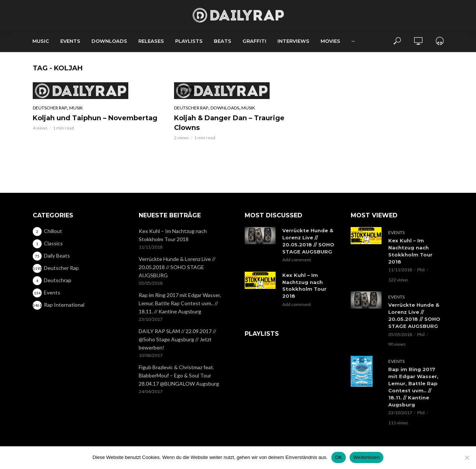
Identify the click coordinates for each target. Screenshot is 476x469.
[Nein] (467, 457)
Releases (151, 41)
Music (41, 41)
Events (70, 41)
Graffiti (254, 41)
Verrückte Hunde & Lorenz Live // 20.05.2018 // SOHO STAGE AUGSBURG (177, 267)
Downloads (109, 41)
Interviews (293, 41)
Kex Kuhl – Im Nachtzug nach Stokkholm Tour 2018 (173, 235)
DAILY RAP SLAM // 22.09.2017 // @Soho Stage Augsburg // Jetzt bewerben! (177, 339)
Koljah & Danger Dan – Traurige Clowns (229, 123)
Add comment (297, 260)
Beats (223, 41)
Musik (76, 108)
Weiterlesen (366, 457)
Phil (421, 270)
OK (339, 457)
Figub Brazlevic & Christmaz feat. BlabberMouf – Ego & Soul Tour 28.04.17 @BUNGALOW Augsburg (179, 375)
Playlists (189, 41)
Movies (330, 41)
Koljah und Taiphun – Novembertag (95, 118)
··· (353, 41)
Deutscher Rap (50, 108)
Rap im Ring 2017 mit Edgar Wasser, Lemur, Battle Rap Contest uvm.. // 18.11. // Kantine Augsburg (180, 303)
